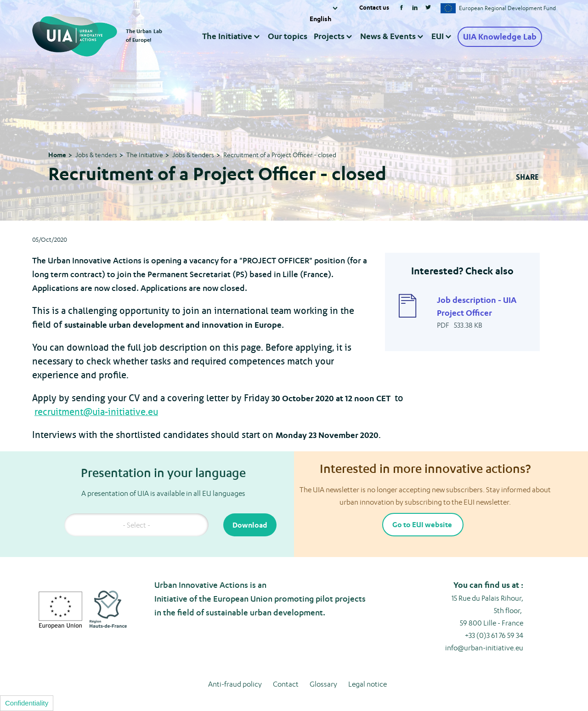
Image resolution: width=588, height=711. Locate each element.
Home (57, 155)
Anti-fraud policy (235, 684)
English (320, 19)
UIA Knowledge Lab (500, 37)
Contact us (374, 7)
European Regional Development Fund (507, 8)
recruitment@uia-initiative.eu (96, 412)
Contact (286, 684)
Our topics (287, 36)
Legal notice (367, 684)
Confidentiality (27, 703)
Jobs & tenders (96, 155)
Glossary (323, 684)
